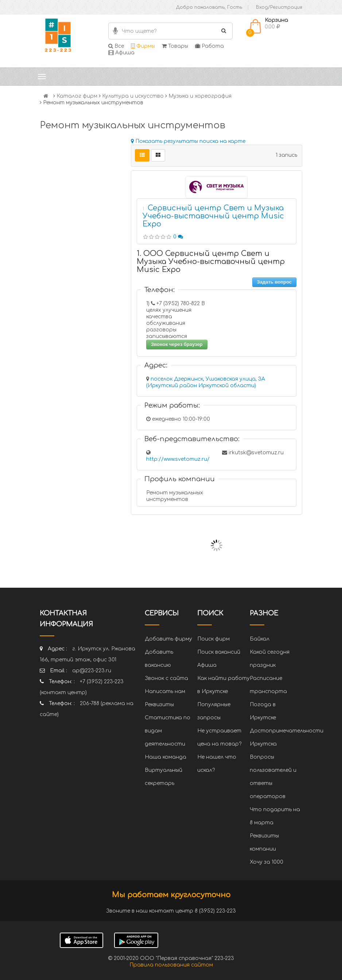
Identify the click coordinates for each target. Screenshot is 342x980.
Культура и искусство (133, 96)
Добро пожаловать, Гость (209, 7)
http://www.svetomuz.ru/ (178, 459)
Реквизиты (159, 705)
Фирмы (143, 46)
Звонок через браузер (177, 344)
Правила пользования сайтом (171, 965)
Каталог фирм (77, 96)
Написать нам (165, 691)
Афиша (121, 53)
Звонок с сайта (166, 678)
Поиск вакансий (219, 652)
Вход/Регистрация (279, 7)
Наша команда (166, 757)
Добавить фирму (168, 639)
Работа (209, 46)
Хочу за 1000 (267, 862)
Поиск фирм (213, 639)
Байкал (260, 639)
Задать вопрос (274, 282)
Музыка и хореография (200, 96)
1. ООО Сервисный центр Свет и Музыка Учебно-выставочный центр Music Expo (211, 262)
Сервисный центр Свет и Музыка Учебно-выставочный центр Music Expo (213, 216)
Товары (175, 46)
